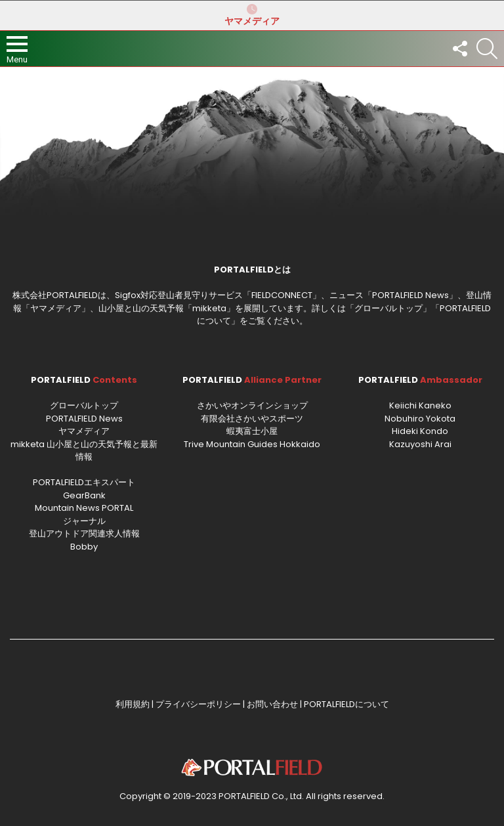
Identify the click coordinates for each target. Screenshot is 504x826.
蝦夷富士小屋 (252, 431)
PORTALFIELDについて (346, 704)
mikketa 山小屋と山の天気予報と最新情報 (84, 451)
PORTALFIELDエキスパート (84, 482)
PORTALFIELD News (84, 419)
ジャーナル (84, 521)
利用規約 (133, 704)
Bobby (84, 547)
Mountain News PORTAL (84, 508)
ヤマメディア (252, 15)
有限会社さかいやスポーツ (252, 419)
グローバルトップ (388, 308)
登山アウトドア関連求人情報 (84, 533)
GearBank (84, 495)
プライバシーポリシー (198, 704)
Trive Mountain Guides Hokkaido (252, 444)
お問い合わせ (272, 704)
